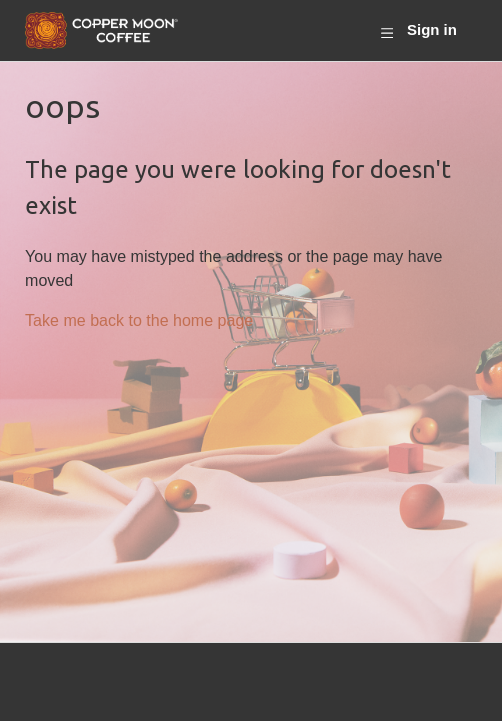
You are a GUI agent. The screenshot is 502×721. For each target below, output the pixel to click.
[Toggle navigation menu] (386, 31)
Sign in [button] (432, 29)
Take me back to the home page (139, 320)
